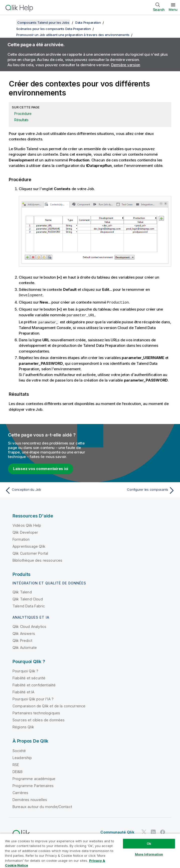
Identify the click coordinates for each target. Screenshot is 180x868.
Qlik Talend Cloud (28, 598)
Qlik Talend (22, 591)
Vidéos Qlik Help (27, 525)
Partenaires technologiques (36, 712)
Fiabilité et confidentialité (34, 684)
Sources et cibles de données (39, 719)
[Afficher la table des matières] (10, 22)
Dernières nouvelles (30, 799)
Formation (21, 539)
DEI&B (18, 771)
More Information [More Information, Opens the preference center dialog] (149, 854)
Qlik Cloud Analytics (29, 626)
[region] (90, 851)
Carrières (20, 792)
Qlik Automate (25, 647)
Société (19, 750)
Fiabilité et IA (23, 691)
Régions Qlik (23, 726)
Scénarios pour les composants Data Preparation (54, 29)
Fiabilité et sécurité (29, 677)
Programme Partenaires (33, 785)
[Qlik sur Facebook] (163, 831)
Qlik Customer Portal (30, 553)
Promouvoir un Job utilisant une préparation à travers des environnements (73, 35)
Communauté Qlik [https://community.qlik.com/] (117, 831)
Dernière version (126, 65)
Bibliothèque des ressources (37, 560)
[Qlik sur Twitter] (144, 831)
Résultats (21, 120)
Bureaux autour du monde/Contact (42, 806)
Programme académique (34, 778)
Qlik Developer (25, 532)
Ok (149, 844)
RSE (16, 764)
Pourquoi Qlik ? (25, 670)
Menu (173, 9)
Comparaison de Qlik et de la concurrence (49, 705)
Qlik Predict (22, 640)
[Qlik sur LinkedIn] (153, 831)
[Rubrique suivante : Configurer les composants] (134, 490)
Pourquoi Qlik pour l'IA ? (33, 698)
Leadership (22, 757)
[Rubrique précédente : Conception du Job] (46, 490)
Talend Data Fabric (29, 605)
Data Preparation (88, 22)
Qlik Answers (24, 633)
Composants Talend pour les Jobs (43, 22)
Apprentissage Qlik (29, 546)
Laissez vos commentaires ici (41, 468)
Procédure (23, 114)
